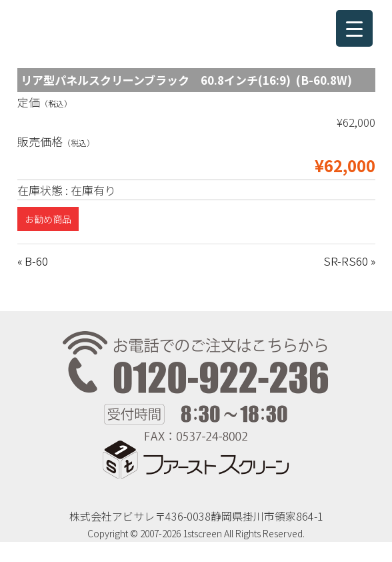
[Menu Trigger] (354, 28)
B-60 (36, 261)
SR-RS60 (346, 261)
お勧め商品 (48, 219)
